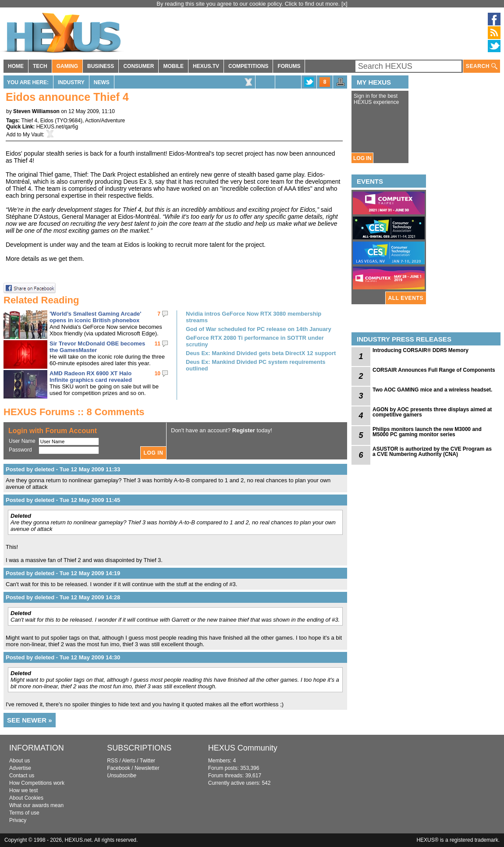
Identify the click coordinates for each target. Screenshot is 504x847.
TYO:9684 (69, 121)
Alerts (129, 761)
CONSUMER (138, 66)
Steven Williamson (36, 111)
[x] (344, 4)
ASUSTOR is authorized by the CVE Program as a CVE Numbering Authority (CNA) (432, 452)
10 (158, 374)
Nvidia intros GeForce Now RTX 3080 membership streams (254, 317)
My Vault (33, 135)
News (102, 82)
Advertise (20, 768)
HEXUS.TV (206, 66)
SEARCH (482, 66)
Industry (71, 82)
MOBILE (173, 66)
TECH (40, 66)
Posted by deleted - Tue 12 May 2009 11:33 (63, 469)
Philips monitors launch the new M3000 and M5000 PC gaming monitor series (427, 432)
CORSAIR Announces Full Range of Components (434, 370)
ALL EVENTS (406, 298)
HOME (16, 66)
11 (158, 344)
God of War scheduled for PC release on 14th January (259, 329)
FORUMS (289, 66)
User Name (22, 441)
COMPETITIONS (248, 66)
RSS (112, 761)
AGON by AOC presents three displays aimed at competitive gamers (432, 412)
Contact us (22, 776)
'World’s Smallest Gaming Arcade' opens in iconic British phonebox (95, 317)
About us (20, 761)
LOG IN (362, 158)
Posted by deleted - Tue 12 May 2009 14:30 (63, 657)
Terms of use (24, 813)
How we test (23, 790)
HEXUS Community (243, 748)
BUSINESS (101, 66)
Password (20, 450)
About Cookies (26, 798)
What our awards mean (36, 805)
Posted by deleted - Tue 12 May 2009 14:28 (63, 597)
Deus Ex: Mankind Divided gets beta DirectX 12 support (261, 353)
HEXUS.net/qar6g (57, 127)
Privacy (18, 820)
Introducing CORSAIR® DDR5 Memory (421, 350)
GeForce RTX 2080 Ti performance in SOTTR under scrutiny (255, 341)
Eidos (47, 121)
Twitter (147, 761)
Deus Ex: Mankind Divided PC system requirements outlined (256, 365)
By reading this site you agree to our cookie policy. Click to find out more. (249, 4)
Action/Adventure (105, 121)
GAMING (67, 66)
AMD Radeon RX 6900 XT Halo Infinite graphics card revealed (91, 377)
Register (244, 430)
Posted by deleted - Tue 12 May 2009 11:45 (63, 500)
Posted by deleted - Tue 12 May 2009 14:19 (63, 573)
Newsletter (147, 768)
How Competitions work (37, 783)
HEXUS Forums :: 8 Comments (74, 412)
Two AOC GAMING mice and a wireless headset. (432, 390)
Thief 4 (29, 121)
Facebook (119, 768)
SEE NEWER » (30, 720)
